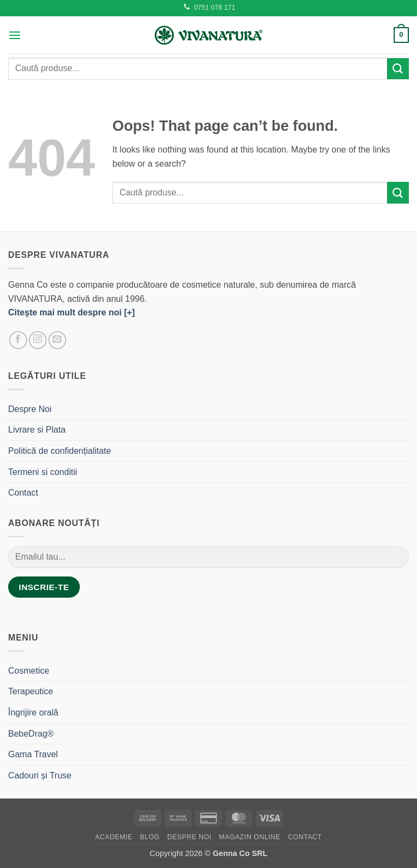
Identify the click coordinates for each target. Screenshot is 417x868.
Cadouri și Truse (40, 775)
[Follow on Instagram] (38, 340)
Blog (150, 837)
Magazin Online (249, 837)
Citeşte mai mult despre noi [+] (71, 312)
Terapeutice (31, 691)
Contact (23, 493)
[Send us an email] (57, 340)
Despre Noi (30, 409)
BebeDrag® (31, 734)
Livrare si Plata (37, 430)
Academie (114, 837)
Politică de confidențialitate (59, 451)
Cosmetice (29, 671)
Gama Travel (33, 754)
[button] (15, 35)
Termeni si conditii (43, 472)
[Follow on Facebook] (18, 340)
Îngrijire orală (33, 712)
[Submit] (398, 69)
